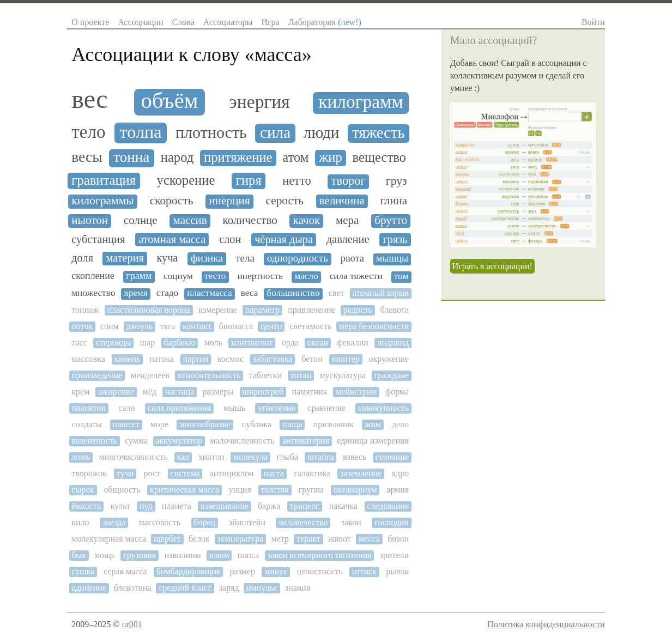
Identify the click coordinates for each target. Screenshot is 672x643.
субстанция (98, 239)
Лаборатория (325, 22)
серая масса (125, 571)
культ (120, 506)
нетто (296, 181)
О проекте (90, 22)
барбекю (179, 342)
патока (162, 359)
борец (204, 522)
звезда (114, 522)
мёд (150, 392)
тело (88, 132)
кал (183, 457)
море (159, 424)
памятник (310, 392)
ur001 (132, 624)
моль (213, 342)
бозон (398, 539)
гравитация (104, 180)
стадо (167, 293)
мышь (235, 408)
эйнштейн (247, 522)
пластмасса (209, 293)
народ (177, 157)
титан (301, 375)
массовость (160, 522)
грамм (139, 276)
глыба (287, 457)
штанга (321, 457)
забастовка (273, 359)
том (401, 276)
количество (250, 220)
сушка (83, 571)
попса (249, 555)
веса (250, 293)
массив (190, 220)
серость (285, 201)
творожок (89, 473)
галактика (312, 473)
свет (337, 293)
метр (280, 539)
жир (331, 157)
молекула (250, 457)
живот (340, 539)
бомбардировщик (189, 571)
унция (240, 490)
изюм (219, 555)
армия (398, 490)
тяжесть (378, 133)
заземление (361, 473)
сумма (136, 441)
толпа (141, 132)
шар (147, 342)
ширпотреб (263, 392)
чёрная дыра (284, 239)
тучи (125, 473)
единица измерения (373, 441)
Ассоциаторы (228, 22)
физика (207, 258)
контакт (197, 326)
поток (82, 326)
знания (298, 588)
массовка (88, 359)
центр (271, 326)
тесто (215, 276)
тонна (131, 157)
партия (196, 359)
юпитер (346, 359)
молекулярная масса (109, 539)
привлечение (311, 310)
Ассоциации (140, 22)
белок (199, 539)
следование (388, 506)
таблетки (265, 375)
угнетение (277, 408)
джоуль (139, 326)
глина (393, 201)
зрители (395, 555)
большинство (293, 293)
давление (348, 239)
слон (230, 239)
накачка (343, 506)
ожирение (116, 392)
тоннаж (85, 310)
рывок (397, 571)
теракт (308, 539)
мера (347, 220)
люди (322, 132)
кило (80, 522)
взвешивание (225, 506)
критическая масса (184, 490)
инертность (260, 276)
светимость (310, 326)
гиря (249, 180)
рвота (352, 258)
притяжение (238, 157)
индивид (393, 342)
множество (93, 293)
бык (79, 555)
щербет (167, 539)
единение (89, 588)
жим (373, 424)
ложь (81, 457)
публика (256, 424)
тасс (79, 342)
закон (351, 522)
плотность (211, 133)
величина (342, 201)
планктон (89, 408)
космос (231, 359)
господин (392, 522)
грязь (395, 239)
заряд (229, 588)
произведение (97, 375)
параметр (262, 310)
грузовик (140, 555)
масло (306, 276)
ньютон (90, 220)
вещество (379, 157)
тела (245, 258)
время (135, 293)
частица (180, 392)
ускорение (186, 180)
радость (358, 310)
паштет (126, 424)
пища (292, 424)
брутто (391, 220)
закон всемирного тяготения (320, 555)
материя (125, 258)
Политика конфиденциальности (546, 624)
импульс (262, 588)
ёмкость (86, 506)
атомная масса (172, 239)
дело (400, 424)
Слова (183, 22)
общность (122, 490)
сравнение (327, 408)
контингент (252, 342)
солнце (141, 220)
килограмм (361, 102)
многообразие (205, 424)
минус (276, 571)
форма (397, 392)
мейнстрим (356, 392)
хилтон (211, 457)
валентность (94, 441)
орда (290, 342)
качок (307, 220)
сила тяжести (356, 276)
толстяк (275, 490)
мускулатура (343, 375)
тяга (168, 326)
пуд (146, 506)
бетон (312, 359)
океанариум (355, 490)
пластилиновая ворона (148, 310)
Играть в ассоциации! (492, 266)
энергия (259, 102)
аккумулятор (179, 441)
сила (275, 132)
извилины (183, 555)
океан (318, 342)
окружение (389, 359)
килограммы (102, 201)
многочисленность (134, 457)
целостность (320, 571)
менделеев (150, 375)
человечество (303, 522)
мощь (105, 555)
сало (127, 408)
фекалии (352, 342)
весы (87, 157)
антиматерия (306, 441)
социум (178, 276)
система (185, 473)
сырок (83, 490)
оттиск (364, 571)
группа (311, 490)
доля (82, 258)
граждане (392, 375)
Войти (593, 22)
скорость (172, 201)
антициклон (232, 473)
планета (177, 506)
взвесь (355, 457)
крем (80, 392)
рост (152, 473)
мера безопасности (374, 326)
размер (243, 571)
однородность (298, 258)
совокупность (383, 408)
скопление (93, 276)
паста (274, 473)
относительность (209, 375)
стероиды (114, 342)
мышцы (392, 259)
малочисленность (242, 441)
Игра (270, 22)
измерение (218, 310)
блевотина (132, 588)
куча (167, 258)
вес (89, 99)
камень (128, 359)
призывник (334, 424)
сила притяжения (179, 408)
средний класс (185, 588)
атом (295, 157)
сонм (110, 326)
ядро (401, 473)
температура (240, 539)
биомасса (236, 326)
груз (396, 181)
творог (349, 181)
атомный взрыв (381, 293)
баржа (269, 506)
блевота (395, 310)
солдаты (86, 424)
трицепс (305, 506)
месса (369, 539)
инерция (229, 201)
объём (170, 101)
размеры (218, 392)
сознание (392, 457)
